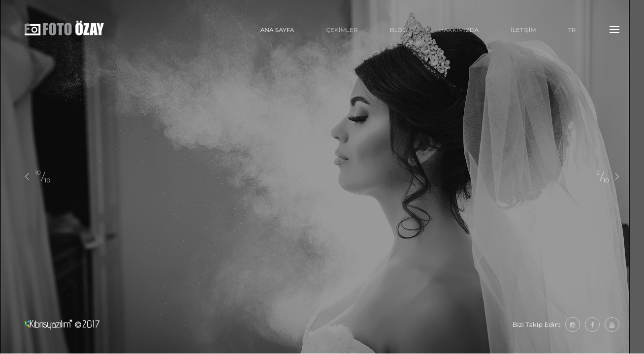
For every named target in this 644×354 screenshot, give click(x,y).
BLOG (398, 30)
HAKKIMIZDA (459, 30)
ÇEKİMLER (342, 30)
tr (572, 30)
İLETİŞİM (523, 30)
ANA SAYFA (277, 30)
